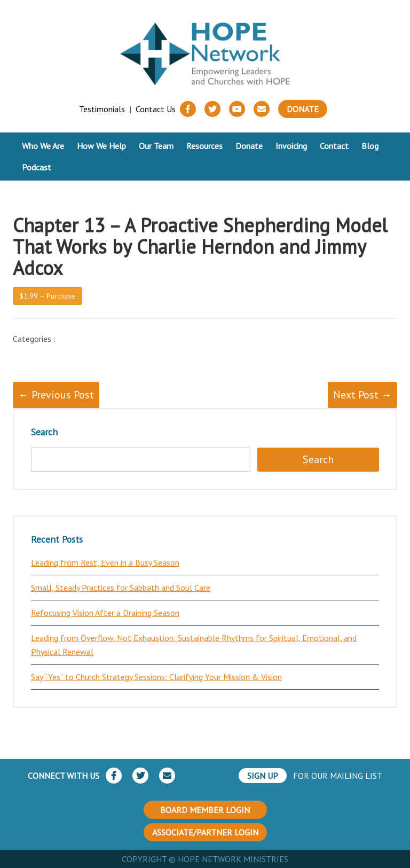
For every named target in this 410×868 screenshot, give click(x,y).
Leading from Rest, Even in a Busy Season (105, 562)
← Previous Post (56, 395)
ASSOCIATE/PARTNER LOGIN (205, 832)
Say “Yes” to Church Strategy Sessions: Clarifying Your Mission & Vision (156, 677)
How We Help (101, 146)
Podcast (37, 167)
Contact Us (156, 109)
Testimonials (102, 109)
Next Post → (362, 395)
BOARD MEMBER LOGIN (205, 810)
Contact (334, 146)
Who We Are (43, 146)
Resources (204, 146)
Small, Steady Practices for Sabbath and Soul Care (121, 588)
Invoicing (291, 146)
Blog (370, 146)
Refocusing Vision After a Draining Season (105, 613)
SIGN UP (263, 776)
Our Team (156, 146)
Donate (303, 109)
